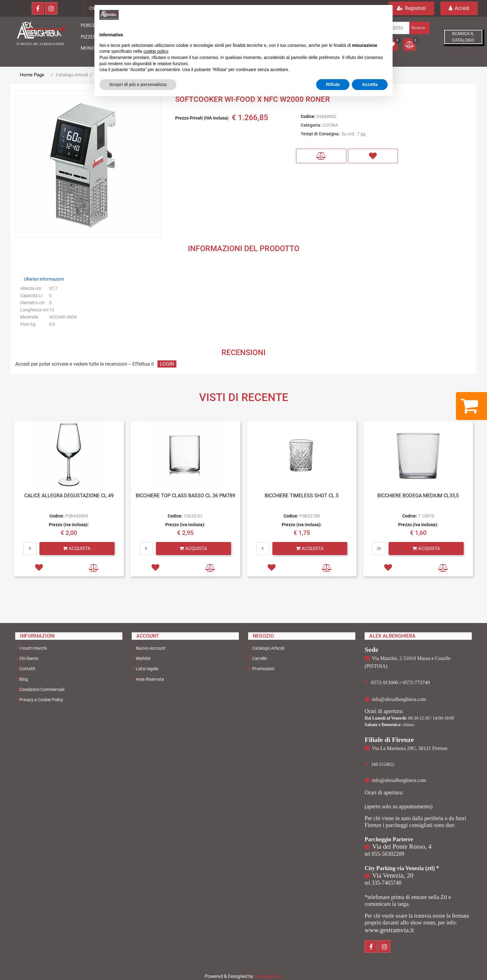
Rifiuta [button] (333, 84)
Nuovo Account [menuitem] (149, 648)
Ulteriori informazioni (44, 279)
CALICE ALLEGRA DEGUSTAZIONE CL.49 (69, 496)
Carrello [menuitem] (258, 658)
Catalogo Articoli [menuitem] (266, 648)
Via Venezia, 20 (393, 875)
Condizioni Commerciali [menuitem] (40, 689)
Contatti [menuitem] (25, 668)
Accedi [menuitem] (459, 8)
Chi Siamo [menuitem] (27, 658)
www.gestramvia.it (389, 930)
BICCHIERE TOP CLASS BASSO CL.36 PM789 (185, 496)
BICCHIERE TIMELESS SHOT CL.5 (302, 496)
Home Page (32, 75)
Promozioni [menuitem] (261, 668)
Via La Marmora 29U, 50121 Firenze (410, 748)
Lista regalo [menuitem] (145, 668)
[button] (419, 28)
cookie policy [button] (156, 51)
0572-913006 (385, 682)
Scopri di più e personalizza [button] (138, 84)
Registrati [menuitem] (411, 8)
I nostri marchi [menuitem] (31, 648)
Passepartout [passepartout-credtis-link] (268, 976)
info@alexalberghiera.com (399, 699)
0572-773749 (416, 682)
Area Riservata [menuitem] (148, 679)
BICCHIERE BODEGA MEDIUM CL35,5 (418, 496)
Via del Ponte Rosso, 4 (402, 847)
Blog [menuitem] (22, 679)
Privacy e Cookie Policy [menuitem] (39, 700)
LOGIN (167, 364)
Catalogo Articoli (72, 75)
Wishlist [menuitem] (141, 658)
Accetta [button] (370, 84)
